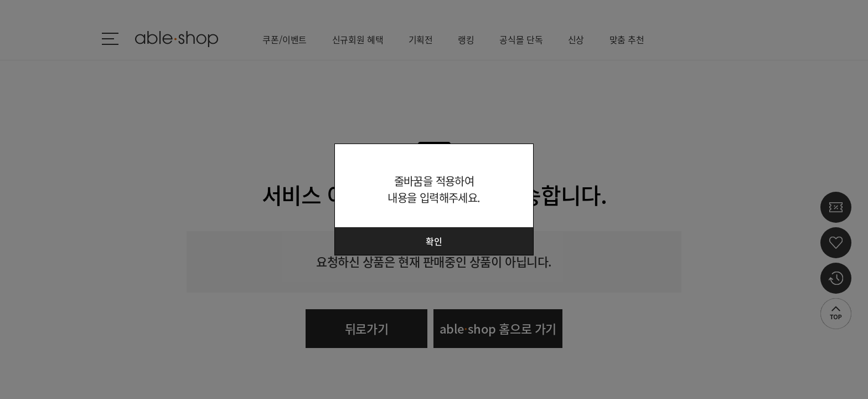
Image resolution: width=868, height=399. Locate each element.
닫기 (518, 159)
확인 (434, 241)
